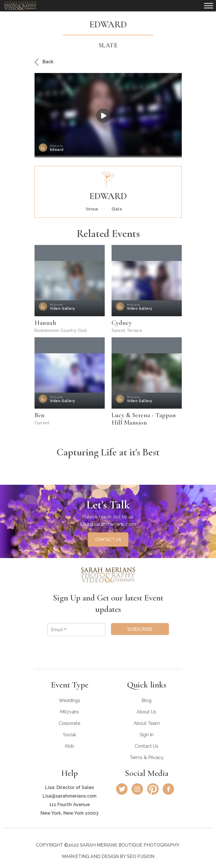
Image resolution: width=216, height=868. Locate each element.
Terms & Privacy (147, 758)
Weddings (69, 700)
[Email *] (76, 630)
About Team (147, 723)
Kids (70, 746)
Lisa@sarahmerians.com (108, 524)
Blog (147, 700)
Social (69, 735)
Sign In (147, 735)
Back (44, 62)
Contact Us (147, 746)
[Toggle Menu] (209, 6)
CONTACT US (108, 540)
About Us (147, 712)
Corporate (69, 723)
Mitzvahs (69, 712)
